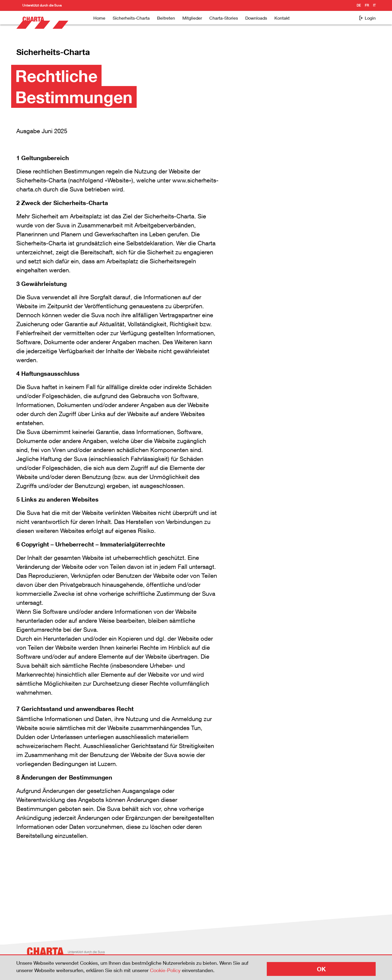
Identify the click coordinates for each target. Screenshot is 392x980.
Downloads (256, 18)
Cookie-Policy (165, 970)
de (359, 5)
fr (367, 5)
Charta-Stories (224, 18)
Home (99, 18)
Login (367, 18)
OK (321, 969)
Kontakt (282, 18)
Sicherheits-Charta (131, 18)
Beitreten (166, 18)
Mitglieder (192, 18)
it (374, 5)
